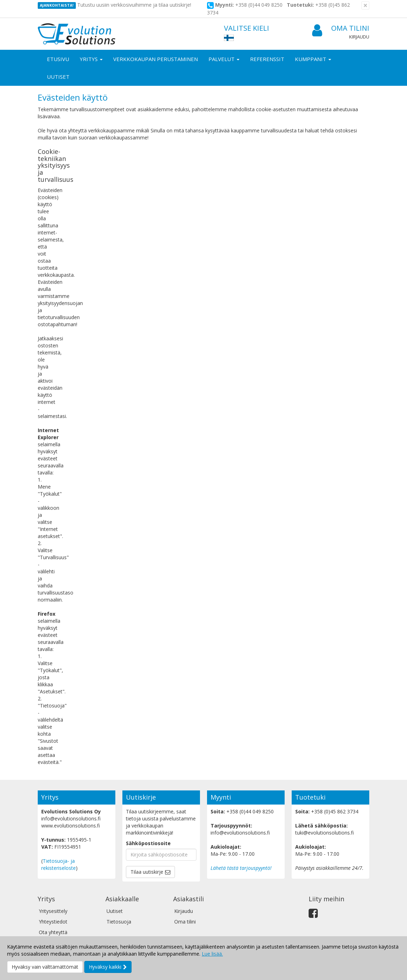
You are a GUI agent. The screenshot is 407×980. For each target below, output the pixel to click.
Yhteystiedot (53, 922)
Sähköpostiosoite (148, 843)
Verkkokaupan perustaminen (156, 59)
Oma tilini (341, 28)
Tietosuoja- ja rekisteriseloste (59, 864)
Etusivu (58, 59)
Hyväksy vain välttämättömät (45, 967)
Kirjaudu (359, 37)
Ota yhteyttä (53, 932)
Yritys (91, 59)
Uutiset (58, 77)
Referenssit (267, 59)
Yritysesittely (53, 911)
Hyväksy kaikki (105, 967)
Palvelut (224, 59)
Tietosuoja (119, 922)
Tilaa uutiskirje (147, 872)
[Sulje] (365, 5)
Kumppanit (313, 59)
